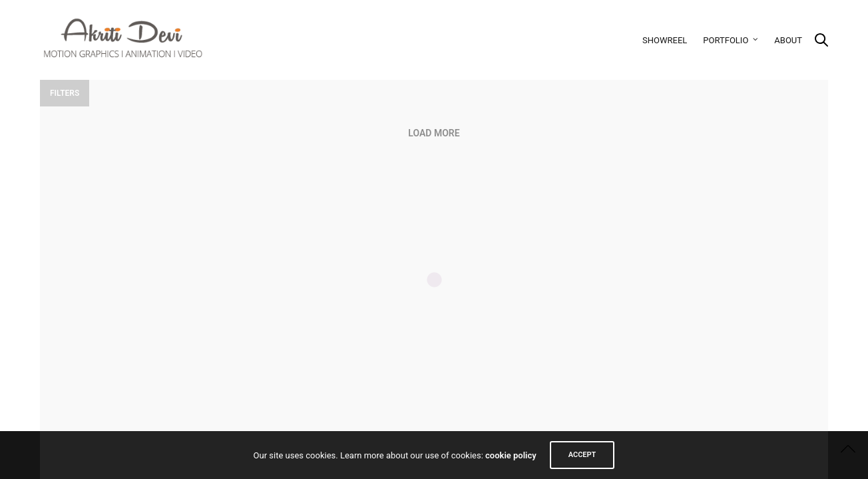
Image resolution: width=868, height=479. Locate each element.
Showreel (665, 40)
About (788, 40)
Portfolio (726, 40)
